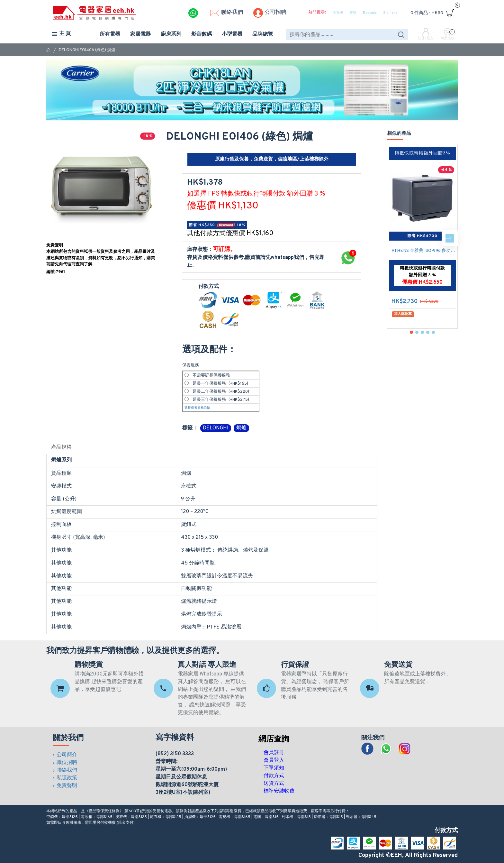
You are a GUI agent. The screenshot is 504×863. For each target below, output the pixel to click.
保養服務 (191, 365)
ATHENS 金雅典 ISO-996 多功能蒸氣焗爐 (424, 251)
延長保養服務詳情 (197, 408)
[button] (450, 238)
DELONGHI (216, 428)
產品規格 (61, 447)
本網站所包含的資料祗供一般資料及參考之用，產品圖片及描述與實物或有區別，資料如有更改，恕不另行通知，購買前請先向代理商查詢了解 (101, 258)
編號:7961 (56, 272)
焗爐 (241, 428)
